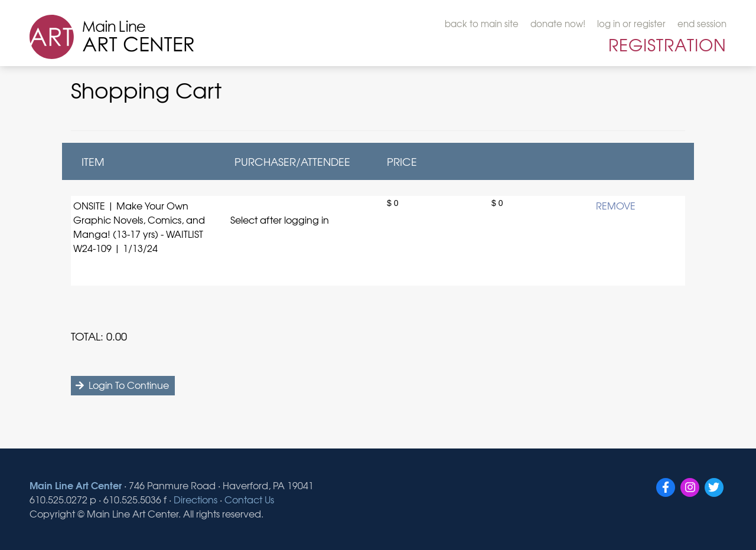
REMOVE (616, 205)
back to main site (482, 24)
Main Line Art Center (76, 485)
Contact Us (249, 499)
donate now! (558, 24)
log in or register (631, 24)
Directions (195, 499)
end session (702, 24)
